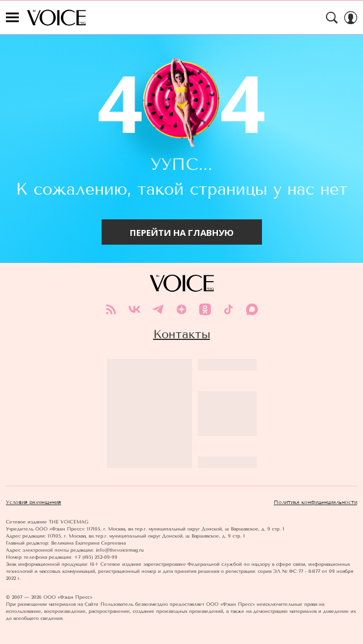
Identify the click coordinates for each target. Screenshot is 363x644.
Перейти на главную (182, 232)
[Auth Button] (351, 18)
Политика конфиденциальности (315, 502)
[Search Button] (332, 18)
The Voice (56, 18)
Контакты (182, 334)
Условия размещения (33, 502)
